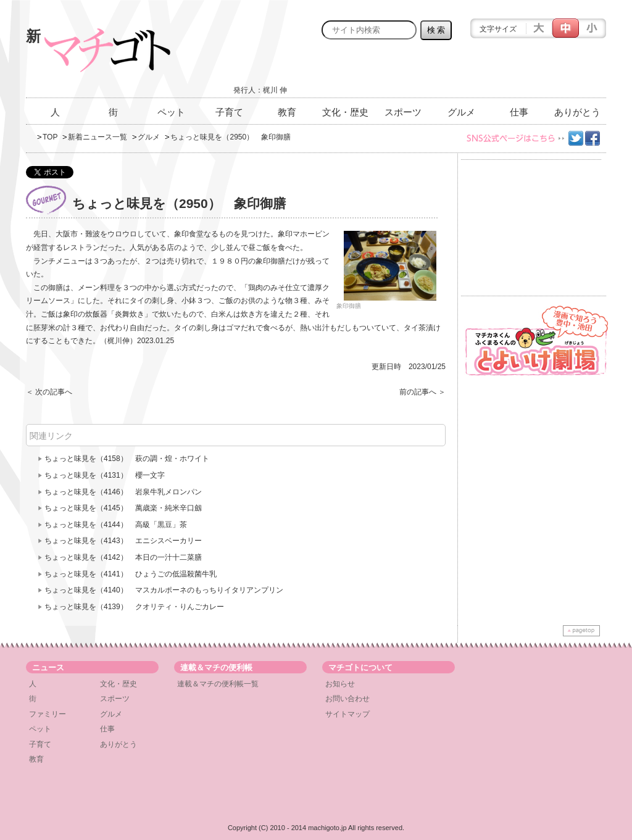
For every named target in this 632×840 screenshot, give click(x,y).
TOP (50, 137)
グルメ (461, 112)
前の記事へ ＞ (422, 392)
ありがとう (577, 112)
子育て (229, 112)
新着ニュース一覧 (98, 137)
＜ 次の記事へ (49, 392)
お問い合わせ (347, 699)
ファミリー (48, 714)
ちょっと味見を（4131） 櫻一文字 (105, 475)
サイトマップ (347, 714)
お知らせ (340, 684)
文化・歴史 (345, 112)
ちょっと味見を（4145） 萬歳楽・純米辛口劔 (123, 508)
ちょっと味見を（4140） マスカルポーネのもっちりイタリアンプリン (164, 590)
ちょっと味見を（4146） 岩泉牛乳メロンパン (123, 492)
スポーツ (403, 112)
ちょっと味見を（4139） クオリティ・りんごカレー (134, 607)
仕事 (519, 112)
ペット (171, 112)
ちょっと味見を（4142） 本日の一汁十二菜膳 (123, 557)
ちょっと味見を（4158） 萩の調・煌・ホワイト (127, 459)
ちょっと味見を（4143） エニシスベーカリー (123, 541)
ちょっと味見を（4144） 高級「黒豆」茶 (116, 525)
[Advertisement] (462, 72)
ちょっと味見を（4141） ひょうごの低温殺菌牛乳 (131, 574)
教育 (287, 112)
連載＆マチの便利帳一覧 (218, 684)
